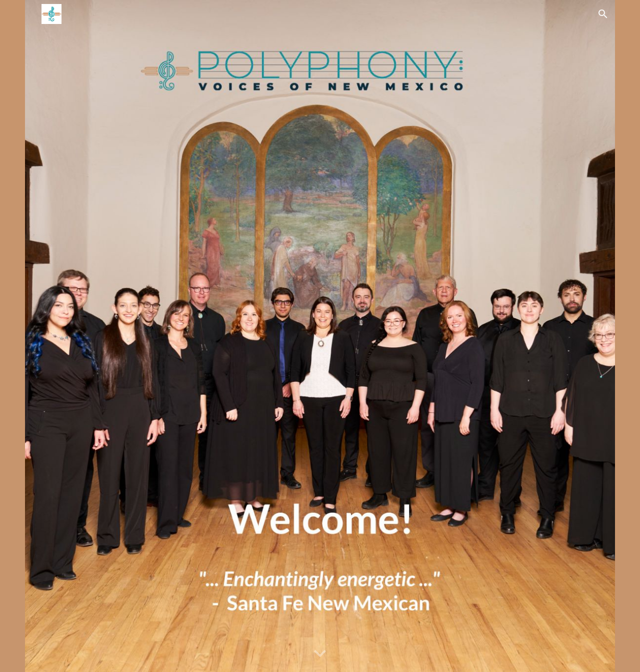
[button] (603, 14)
